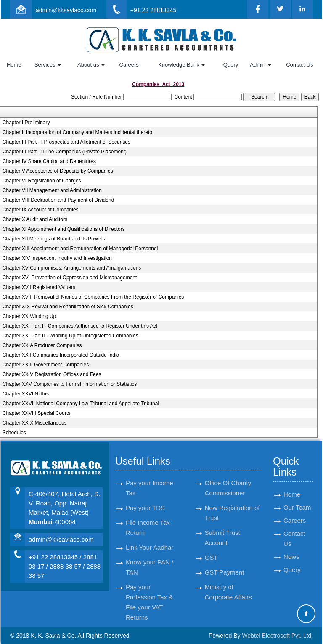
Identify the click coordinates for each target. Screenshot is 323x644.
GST (211, 548)
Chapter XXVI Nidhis (26, 394)
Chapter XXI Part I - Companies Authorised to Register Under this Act (80, 326)
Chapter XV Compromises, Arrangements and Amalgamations (72, 268)
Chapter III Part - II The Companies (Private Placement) (65, 152)
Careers (129, 65)
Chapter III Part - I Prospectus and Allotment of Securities (66, 142)
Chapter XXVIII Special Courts (36, 413)
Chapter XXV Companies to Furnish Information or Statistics (70, 384)
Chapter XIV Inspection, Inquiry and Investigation (57, 258)
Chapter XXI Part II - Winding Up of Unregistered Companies (70, 336)
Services (48, 65)
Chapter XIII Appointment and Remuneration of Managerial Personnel (80, 249)
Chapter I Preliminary (26, 123)
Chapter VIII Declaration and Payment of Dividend (58, 200)
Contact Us (299, 65)
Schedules (14, 433)
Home (14, 65)
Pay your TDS (145, 498)
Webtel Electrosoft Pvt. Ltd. (277, 636)
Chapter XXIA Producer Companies (42, 345)
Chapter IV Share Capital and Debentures (49, 161)
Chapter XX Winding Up (29, 316)
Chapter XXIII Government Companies (46, 365)
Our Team (297, 498)
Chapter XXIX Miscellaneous (35, 423)
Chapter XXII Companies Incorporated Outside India (61, 355)
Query (231, 65)
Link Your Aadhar (150, 538)
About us (91, 65)
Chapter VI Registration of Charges (42, 181)
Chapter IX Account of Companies (41, 210)
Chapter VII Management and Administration (52, 190)
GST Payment (225, 562)
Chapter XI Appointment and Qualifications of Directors (64, 229)
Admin (260, 65)
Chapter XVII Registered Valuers (39, 287)
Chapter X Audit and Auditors (35, 219)
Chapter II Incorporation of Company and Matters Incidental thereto (77, 132)
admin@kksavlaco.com (66, 10)
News (291, 547)
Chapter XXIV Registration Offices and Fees (52, 374)
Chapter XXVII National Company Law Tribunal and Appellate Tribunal (81, 404)
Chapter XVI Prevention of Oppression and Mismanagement (70, 278)
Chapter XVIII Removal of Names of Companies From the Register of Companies (93, 297)
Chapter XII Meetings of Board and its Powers (54, 239)
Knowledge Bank (181, 65)
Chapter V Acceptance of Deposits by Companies (58, 171)
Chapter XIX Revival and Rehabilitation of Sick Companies (68, 307)
